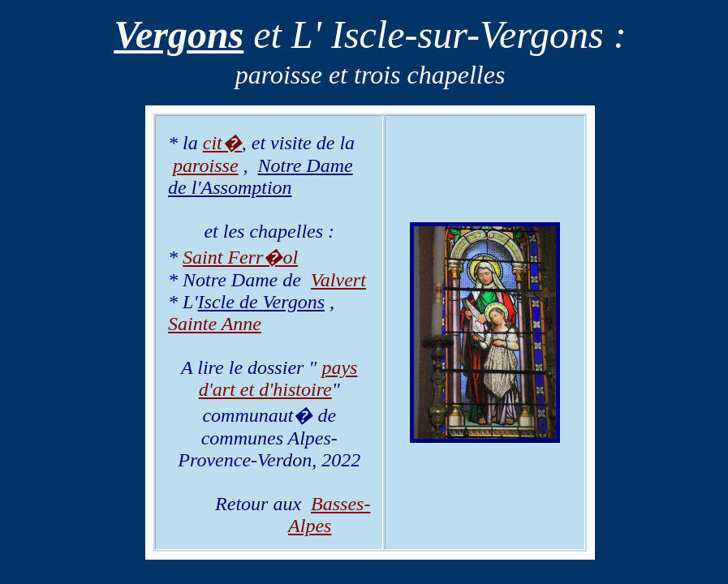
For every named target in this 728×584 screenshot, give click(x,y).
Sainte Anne (215, 324)
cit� (222, 143)
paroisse (205, 165)
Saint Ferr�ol (240, 257)
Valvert (338, 280)
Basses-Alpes (329, 515)
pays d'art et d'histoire (278, 378)
